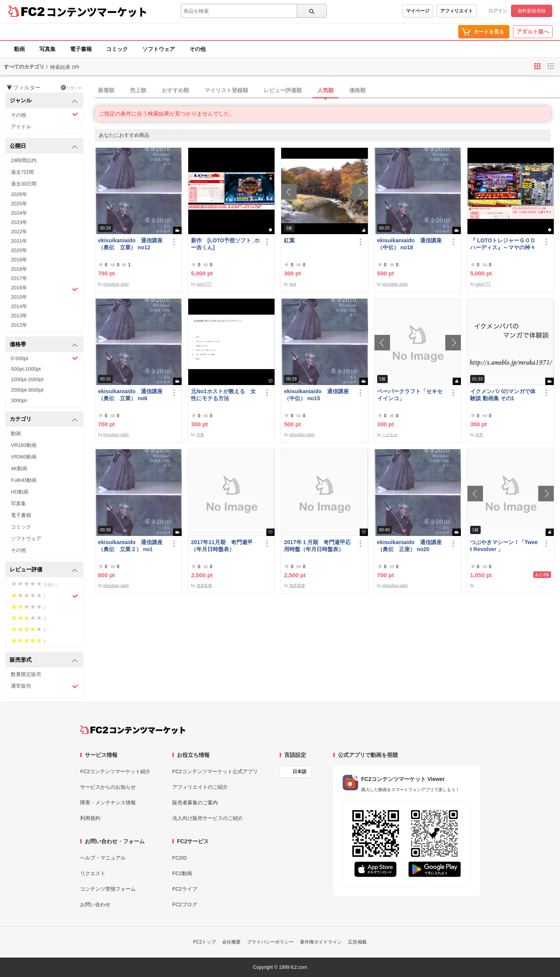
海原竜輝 (204, 586)
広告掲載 (357, 942)
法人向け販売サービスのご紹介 (208, 818)
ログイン (498, 11)
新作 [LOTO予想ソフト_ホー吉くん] (225, 244)
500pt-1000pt (26, 369)
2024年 (19, 213)
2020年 (19, 250)
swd (293, 284)
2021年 (19, 241)
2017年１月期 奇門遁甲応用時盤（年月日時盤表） (317, 546)
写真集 (47, 49)
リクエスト (93, 873)
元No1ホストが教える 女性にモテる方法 (223, 395)
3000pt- (19, 400)
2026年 (19, 194)
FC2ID (180, 858)
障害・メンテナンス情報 (108, 803)
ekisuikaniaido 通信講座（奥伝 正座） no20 (409, 546)
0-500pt (45, 358)
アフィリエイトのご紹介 (200, 787)
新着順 (106, 90)
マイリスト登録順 (226, 90)
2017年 (19, 278)
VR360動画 (24, 457)
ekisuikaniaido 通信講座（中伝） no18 (409, 244)
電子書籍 (81, 49)
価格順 (357, 90)
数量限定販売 (26, 674)
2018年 (19, 269)
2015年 (19, 297)
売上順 (138, 90)
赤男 (479, 435)
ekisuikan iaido (116, 284)
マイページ (418, 11)
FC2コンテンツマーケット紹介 (115, 771)
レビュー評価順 (283, 90)
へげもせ (390, 435)
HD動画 (20, 492)
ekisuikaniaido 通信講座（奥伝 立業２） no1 (130, 546)
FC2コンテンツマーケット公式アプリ (215, 771)
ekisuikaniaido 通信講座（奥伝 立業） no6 (130, 395)
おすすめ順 (175, 90)
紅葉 (289, 240)
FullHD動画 (24, 480)
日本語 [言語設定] (299, 772)
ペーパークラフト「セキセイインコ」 (410, 395)
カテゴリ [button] (44, 419)
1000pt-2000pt (27, 379)
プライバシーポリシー (270, 942)
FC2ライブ (185, 889)
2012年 (19, 325)
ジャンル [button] (44, 101)
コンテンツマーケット (97, 12)
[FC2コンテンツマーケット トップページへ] (133, 730)
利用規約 (90, 818)
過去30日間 (24, 184)
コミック (117, 49)
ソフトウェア (159, 49)
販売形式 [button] (44, 660)
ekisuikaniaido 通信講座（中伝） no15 (316, 395)
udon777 (204, 284)
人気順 (325, 90)
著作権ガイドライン (321, 942)
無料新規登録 (532, 11)
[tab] (327, 91)
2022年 (19, 232)
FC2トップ (205, 942)
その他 (198, 49)
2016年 (45, 289)
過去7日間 (22, 172)
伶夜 (200, 435)
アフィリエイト (457, 11)
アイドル (21, 127)
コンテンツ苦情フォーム (108, 889)
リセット (71, 88)
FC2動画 (182, 873)
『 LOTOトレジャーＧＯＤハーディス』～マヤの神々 (503, 244)
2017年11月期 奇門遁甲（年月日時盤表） (222, 546)
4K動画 (19, 468)
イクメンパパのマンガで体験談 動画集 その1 (503, 395)
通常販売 (45, 686)
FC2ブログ (185, 904)
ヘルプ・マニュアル (103, 858)
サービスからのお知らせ (108, 787)
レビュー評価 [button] (44, 570)
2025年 (19, 204)
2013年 (19, 316)
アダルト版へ (533, 32)
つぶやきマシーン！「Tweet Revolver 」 (504, 546)
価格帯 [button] (44, 345)
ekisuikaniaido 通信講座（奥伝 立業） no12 (130, 244)
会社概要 (231, 942)
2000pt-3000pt (27, 390)
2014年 (19, 306)
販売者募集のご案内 (195, 803)
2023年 (19, 222)
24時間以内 (24, 160)
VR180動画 (24, 445)
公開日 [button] (44, 146)
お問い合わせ (95, 904)
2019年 (19, 260)
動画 (19, 49)
